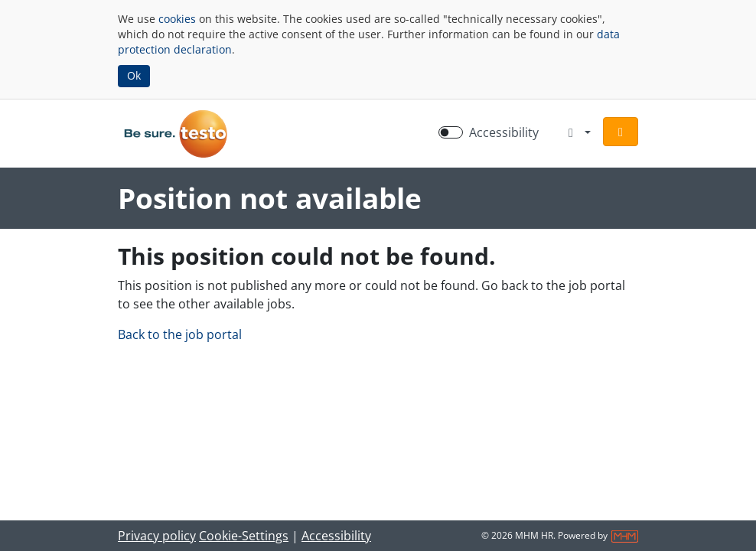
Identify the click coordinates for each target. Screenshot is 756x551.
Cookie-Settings (244, 536)
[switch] (451, 132)
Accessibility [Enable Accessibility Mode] (504, 132)
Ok (134, 75)
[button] (621, 132)
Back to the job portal (180, 334)
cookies (177, 19)
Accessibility (336, 536)
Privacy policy (157, 536)
